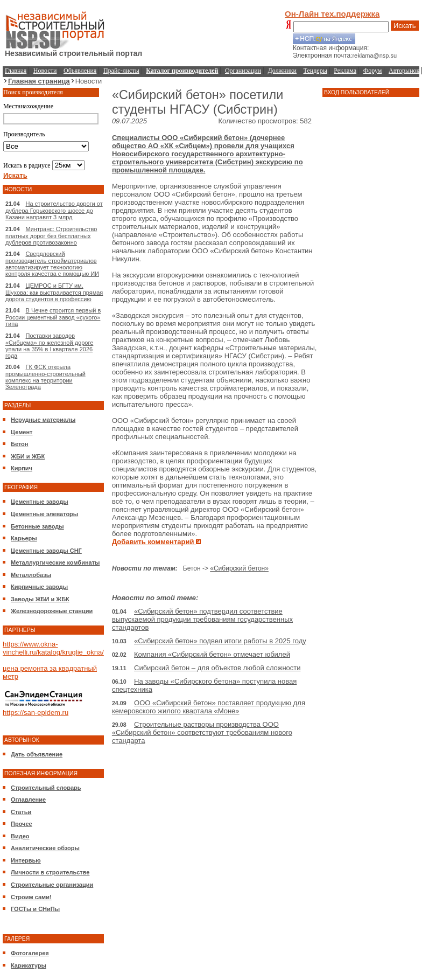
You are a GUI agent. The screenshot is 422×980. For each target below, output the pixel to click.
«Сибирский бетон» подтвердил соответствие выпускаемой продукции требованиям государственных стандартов (202, 619)
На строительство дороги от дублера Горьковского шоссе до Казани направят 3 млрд (54, 210)
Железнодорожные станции (52, 611)
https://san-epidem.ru (36, 713)
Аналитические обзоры (45, 848)
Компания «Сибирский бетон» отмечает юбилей (212, 654)
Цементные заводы (40, 502)
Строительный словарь (46, 788)
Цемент (22, 432)
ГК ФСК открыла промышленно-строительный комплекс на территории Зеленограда (45, 377)
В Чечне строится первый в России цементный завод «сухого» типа (53, 317)
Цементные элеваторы (44, 514)
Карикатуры (29, 965)
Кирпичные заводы (39, 587)
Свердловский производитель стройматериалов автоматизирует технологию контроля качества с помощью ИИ (52, 264)
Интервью (26, 860)
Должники (282, 71)
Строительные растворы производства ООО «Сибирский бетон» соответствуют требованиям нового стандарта (202, 732)
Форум (373, 71)
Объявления (80, 71)
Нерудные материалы (43, 420)
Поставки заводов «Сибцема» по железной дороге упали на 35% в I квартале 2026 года (49, 346)
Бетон (19, 444)
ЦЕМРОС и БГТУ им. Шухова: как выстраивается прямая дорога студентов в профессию (54, 292)
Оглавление (28, 800)
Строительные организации (52, 885)
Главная (16, 71)
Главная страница (39, 81)
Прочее (22, 824)
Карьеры (24, 538)
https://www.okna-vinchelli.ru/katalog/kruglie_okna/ (53, 648)
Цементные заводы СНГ (46, 551)
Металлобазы (31, 575)
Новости (45, 71)
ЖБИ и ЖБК (28, 456)
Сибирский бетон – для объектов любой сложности (217, 668)
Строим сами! (31, 897)
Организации (243, 71)
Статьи (21, 812)
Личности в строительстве (50, 872)
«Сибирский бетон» (239, 568)
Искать (405, 26)
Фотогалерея (30, 953)
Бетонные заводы (37, 526)
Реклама (345, 71)
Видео (20, 836)
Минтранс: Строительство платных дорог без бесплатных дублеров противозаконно (51, 236)
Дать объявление (37, 754)
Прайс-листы (121, 71)
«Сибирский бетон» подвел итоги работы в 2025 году (220, 641)
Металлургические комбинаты (55, 562)
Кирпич (22, 468)
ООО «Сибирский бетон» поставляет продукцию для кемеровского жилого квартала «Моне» (209, 707)
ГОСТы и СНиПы (35, 909)
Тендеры (315, 71)
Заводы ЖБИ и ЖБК (40, 599)
